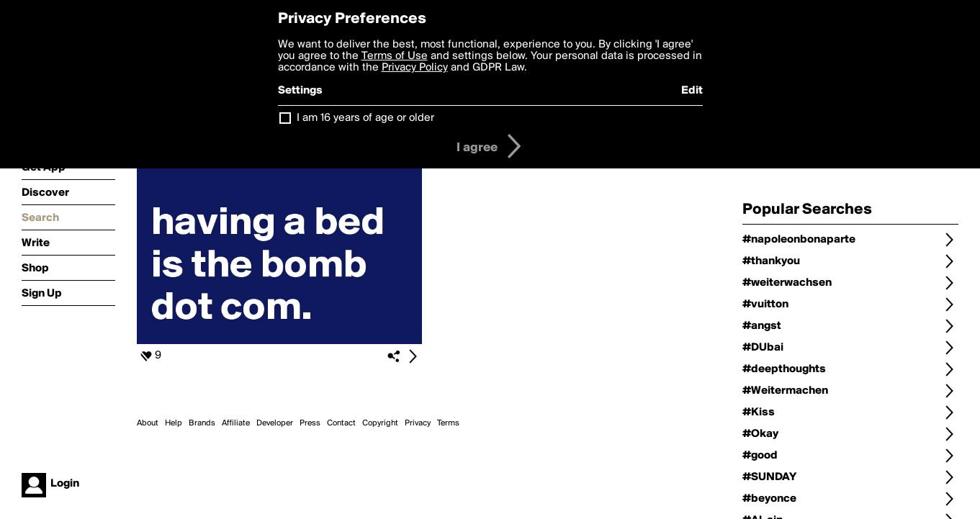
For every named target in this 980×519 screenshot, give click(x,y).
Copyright (380, 423)
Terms (448, 423)
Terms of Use (395, 56)
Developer (275, 423)
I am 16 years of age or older (365, 118)
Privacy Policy (415, 68)
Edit (692, 91)
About (148, 423)
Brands (202, 423)
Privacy (418, 423)
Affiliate (236, 423)
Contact (341, 423)
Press (310, 423)
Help (174, 423)
